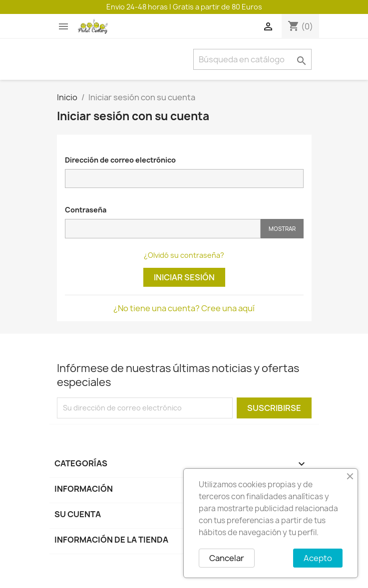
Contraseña (86, 210)
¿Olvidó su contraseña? (184, 255)
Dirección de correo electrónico (120, 160)
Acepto (318, 558)
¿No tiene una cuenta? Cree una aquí (184, 308)
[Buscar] (252, 59)
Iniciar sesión (184, 277)
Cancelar (227, 558)
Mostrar (282, 229)
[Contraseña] (163, 229)
